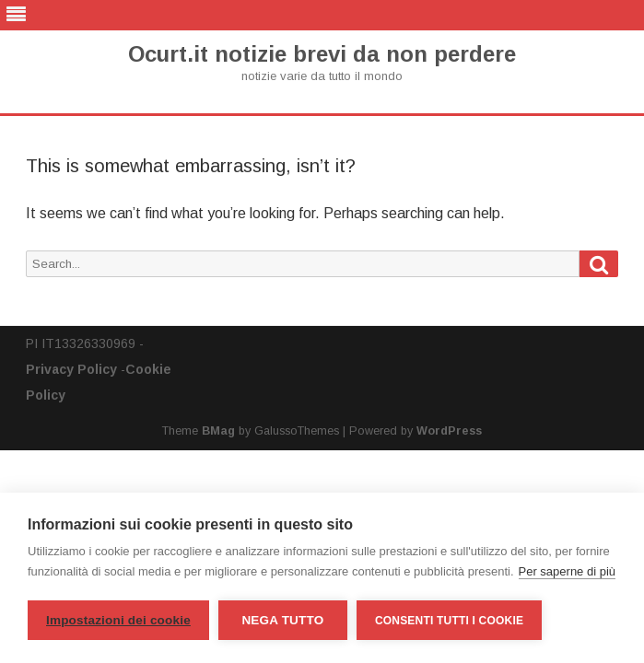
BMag (218, 431)
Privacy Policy (71, 369)
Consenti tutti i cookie (449, 621)
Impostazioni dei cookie (118, 620)
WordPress (449, 431)
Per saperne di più (568, 571)
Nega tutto (282, 620)
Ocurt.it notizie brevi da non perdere (322, 54)
